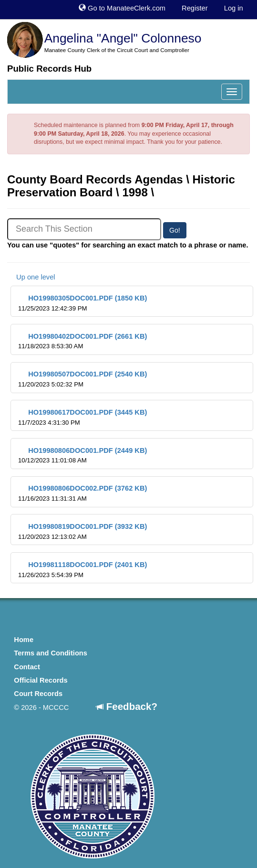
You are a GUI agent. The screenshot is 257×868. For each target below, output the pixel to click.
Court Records (38, 694)
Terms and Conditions (51, 653)
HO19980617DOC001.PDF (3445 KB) (82, 417)
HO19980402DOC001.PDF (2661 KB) (82, 341)
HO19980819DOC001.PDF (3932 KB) (82, 531)
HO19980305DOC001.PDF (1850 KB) (82, 303)
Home (24, 640)
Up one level (31, 277)
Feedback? (127, 706)
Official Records (41, 680)
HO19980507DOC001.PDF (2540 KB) (82, 379)
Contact (27, 667)
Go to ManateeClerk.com (122, 8)
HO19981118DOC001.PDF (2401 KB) (82, 570)
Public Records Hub (49, 69)
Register (195, 8)
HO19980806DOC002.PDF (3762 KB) (82, 493)
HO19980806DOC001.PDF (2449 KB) (82, 455)
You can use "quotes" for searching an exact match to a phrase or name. (128, 245)
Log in (234, 8)
